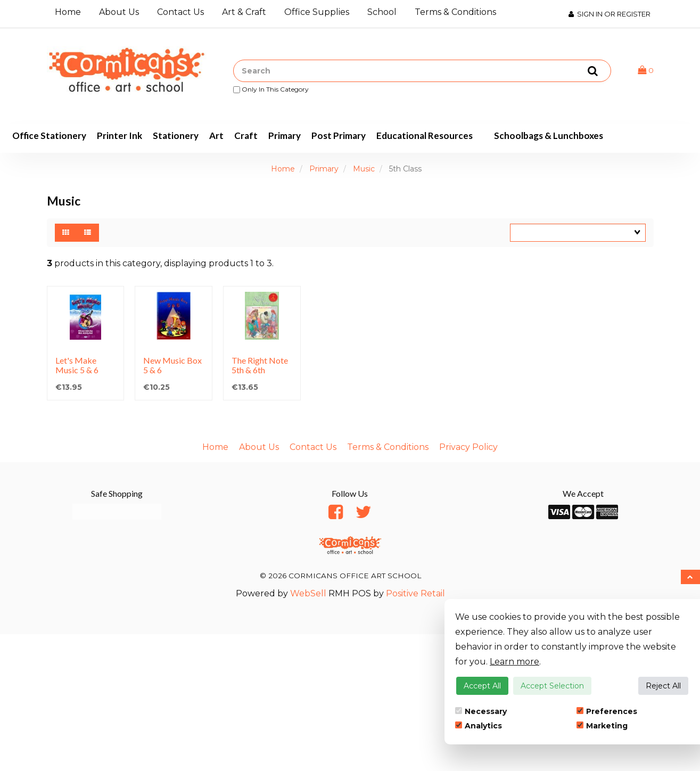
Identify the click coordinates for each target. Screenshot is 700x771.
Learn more (514, 662)
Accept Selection (552, 686)
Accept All (482, 686)
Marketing (602, 726)
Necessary (481, 711)
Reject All (663, 686)
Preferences (607, 711)
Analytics (479, 726)
